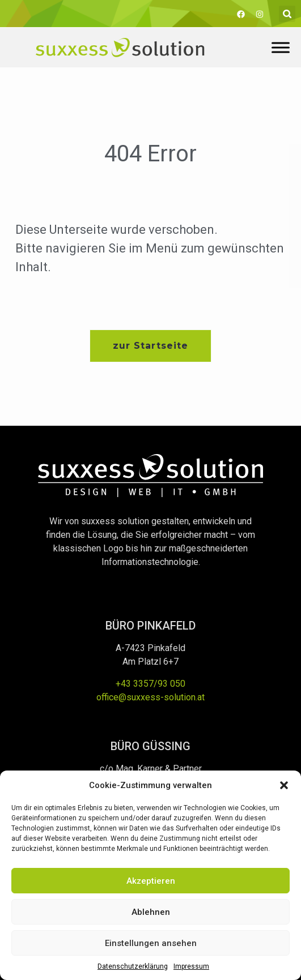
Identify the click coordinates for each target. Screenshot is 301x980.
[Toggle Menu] (281, 47)
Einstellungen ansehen (151, 943)
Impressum (191, 966)
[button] (284, 785)
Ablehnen (151, 912)
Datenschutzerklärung (133, 966)
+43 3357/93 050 (150, 684)
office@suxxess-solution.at (150, 697)
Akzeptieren (151, 881)
